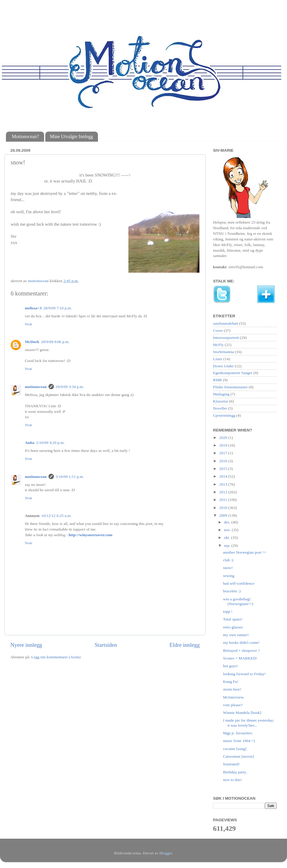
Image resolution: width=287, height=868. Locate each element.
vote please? (233, 705)
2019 (224, 445)
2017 (224, 453)
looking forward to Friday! (244, 674)
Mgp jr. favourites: (238, 733)
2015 (224, 469)
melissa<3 (33, 308)
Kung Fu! (231, 682)
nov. (228, 530)
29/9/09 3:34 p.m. (70, 387)
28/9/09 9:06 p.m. (55, 342)
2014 (224, 476)
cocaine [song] (235, 749)
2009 (224, 515)
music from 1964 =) (239, 741)
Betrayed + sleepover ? (241, 650)
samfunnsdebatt (226, 323)
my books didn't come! (241, 642)
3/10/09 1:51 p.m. (70, 477)
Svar (29, 324)
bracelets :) (232, 591)
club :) (228, 560)
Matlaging (221, 394)
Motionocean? (25, 136)
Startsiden (106, 645)
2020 (224, 438)
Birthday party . (236, 772)
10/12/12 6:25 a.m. (57, 516)
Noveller (220, 408)
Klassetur (221, 401)
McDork (32, 342)
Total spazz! (233, 619)
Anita (30, 443)
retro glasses (233, 627)
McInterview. (234, 697)
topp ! (228, 611)
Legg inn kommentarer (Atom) (56, 657)
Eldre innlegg (185, 645)
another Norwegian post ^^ (245, 552)
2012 (224, 492)
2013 (224, 484)
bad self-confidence (239, 583)
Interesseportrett (226, 338)
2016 (224, 461)
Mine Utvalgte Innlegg (72, 136)
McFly (218, 345)
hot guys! (231, 666)
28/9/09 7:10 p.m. (57, 308)
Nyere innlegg (26, 645)
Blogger (166, 853)
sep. (228, 545)
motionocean (36, 387)
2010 (224, 508)
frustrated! (231, 764)
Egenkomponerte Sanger (233, 373)
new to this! (233, 780)
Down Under (223, 366)
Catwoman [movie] (239, 756)
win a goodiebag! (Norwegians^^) (238, 601)
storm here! (232, 689)
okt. (228, 538)
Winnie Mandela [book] (242, 713)
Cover (218, 330)
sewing (229, 576)
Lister (218, 359)
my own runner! (236, 635)
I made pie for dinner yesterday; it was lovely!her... (249, 723)
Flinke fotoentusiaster (230, 387)
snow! (228, 568)
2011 (224, 500)
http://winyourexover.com (91, 535)
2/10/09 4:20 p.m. (50, 443)
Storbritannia (224, 352)
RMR (217, 380)
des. (228, 522)
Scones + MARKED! (240, 658)
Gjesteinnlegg (224, 415)
